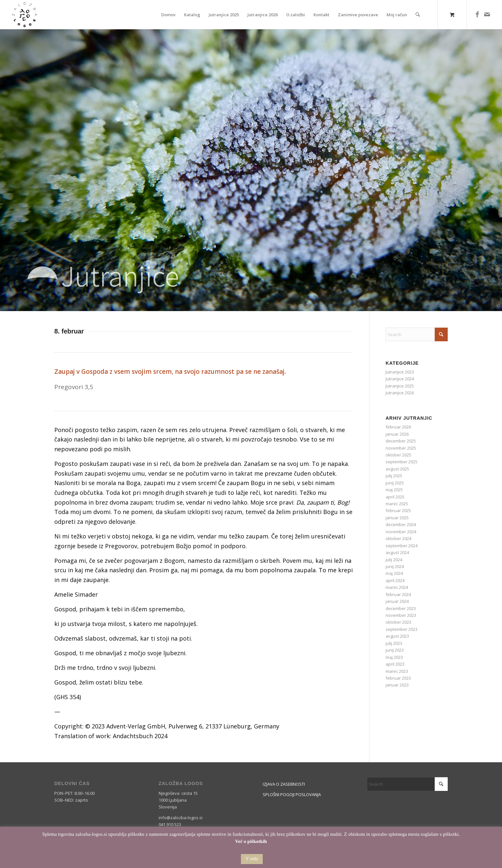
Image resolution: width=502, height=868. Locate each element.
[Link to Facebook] (477, 14)
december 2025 (401, 441)
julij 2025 (394, 476)
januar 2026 (397, 434)
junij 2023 (395, 650)
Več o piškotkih (251, 841)
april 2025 (395, 497)
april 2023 (395, 664)
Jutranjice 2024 (400, 379)
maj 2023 (394, 657)
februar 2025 (398, 510)
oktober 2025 (398, 455)
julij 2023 (394, 643)
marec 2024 (397, 587)
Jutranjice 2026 (400, 393)
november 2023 (401, 615)
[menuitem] (168, 15)
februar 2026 (398, 427)
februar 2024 (398, 594)
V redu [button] (252, 859)
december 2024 (401, 524)
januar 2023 (397, 685)
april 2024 (395, 580)
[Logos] (25, 15)
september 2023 (402, 629)
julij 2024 (394, 560)
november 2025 (401, 448)
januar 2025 (397, 518)
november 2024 (401, 532)
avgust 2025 (397, 469)
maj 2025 (394, 490)
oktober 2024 (398, 538)
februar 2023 (398, 678)
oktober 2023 (398, 622)
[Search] (418, 15)
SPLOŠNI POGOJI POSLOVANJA (292, 794)
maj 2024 (394, 573)
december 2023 (401, 608)
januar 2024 (397, 601)
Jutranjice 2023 (400, 372)
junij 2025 (395, 483)
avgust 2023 (397, 636)
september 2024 (402, 546)
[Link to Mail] (487, 14)
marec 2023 (397, 671)
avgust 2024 (397, 552)
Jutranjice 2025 (400, 386)
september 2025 (402, 462)
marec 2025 (397, 504)
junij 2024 (395, 566)
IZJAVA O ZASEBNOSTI (284, 784)
